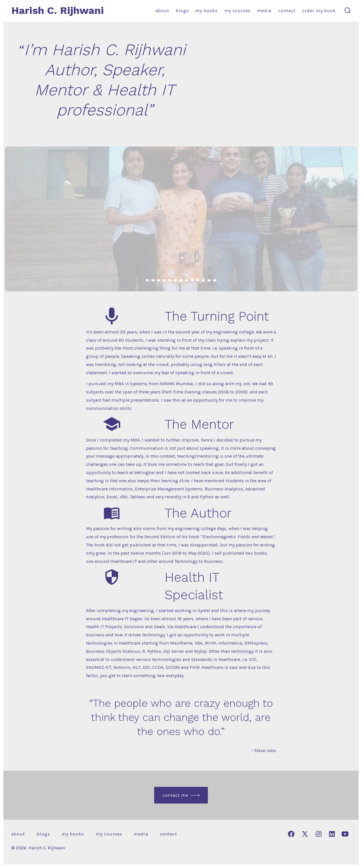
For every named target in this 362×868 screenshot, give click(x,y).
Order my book (319, 11)
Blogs (182, 11)
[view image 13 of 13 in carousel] (215, 280)
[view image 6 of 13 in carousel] (175, 280)
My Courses (237, 11)
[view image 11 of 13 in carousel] (203, 280)
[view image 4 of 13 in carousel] (164, 280)
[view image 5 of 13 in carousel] (170, 280)
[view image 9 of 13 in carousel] (192, 280)
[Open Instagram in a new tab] (319, 834)
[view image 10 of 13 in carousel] (198, 280)
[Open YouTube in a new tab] (345, 834)
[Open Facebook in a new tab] (291, 834)
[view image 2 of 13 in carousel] (153, 280)
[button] (181, 219)
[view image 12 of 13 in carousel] (209, 280)
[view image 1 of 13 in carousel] (147, 280)
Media (264, 11)
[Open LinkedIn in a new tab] (332, 834)
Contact (287, 11)
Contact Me (175, 795)
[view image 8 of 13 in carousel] (187, 280)
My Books (207, 11)
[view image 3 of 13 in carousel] (159, 280)
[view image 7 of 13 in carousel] (181, 280)
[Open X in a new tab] (305, 834)
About (162, 11)
